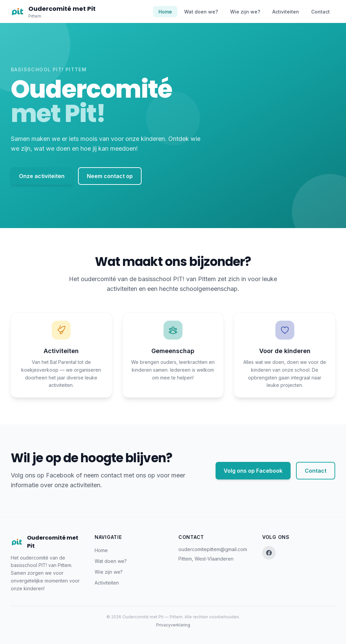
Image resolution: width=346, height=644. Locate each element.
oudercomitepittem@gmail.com (213, 549)
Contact (320, 12)
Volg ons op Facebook (253, 471)
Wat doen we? (201, 12)
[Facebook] (269, 553)
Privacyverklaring (173, 625)
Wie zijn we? (245, 12)
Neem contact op (110, 176)
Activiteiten (286, 12)
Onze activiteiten (42, 176)
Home (165, 12)
